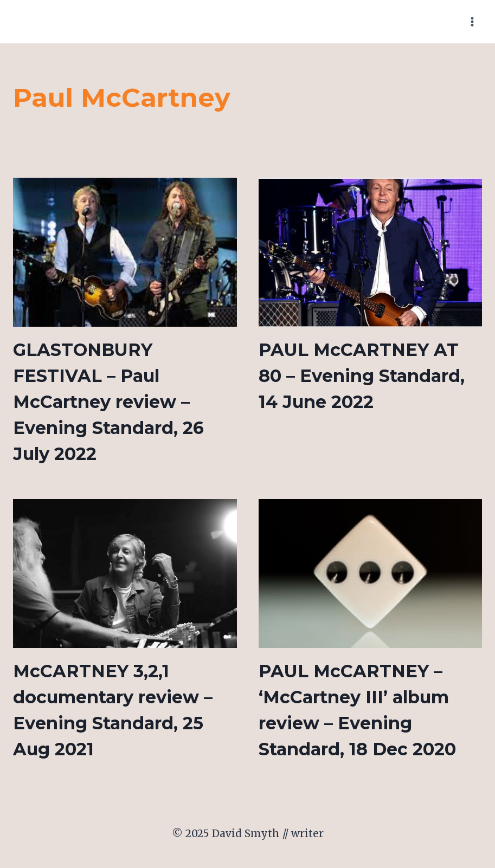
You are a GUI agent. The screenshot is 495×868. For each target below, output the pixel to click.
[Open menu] (472, 21)
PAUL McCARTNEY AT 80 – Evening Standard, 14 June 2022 (362, 376)
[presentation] (125, 252)
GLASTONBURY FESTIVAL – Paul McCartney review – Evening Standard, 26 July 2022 (108, 402)
